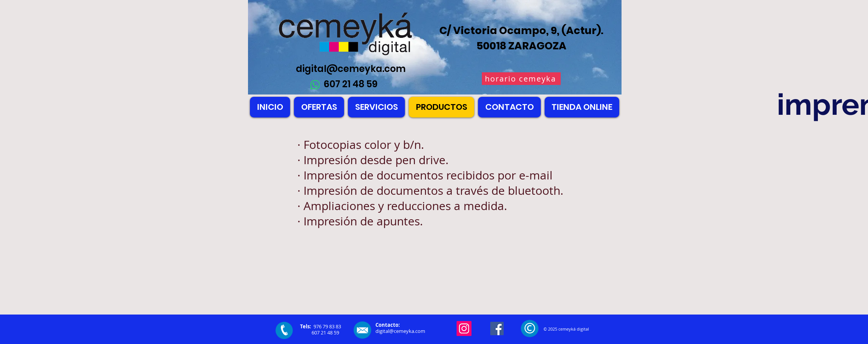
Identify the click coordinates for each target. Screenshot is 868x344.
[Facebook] (497, 329)
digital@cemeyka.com (351, 69)
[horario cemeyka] (521, 79)
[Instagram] (464, 329)
